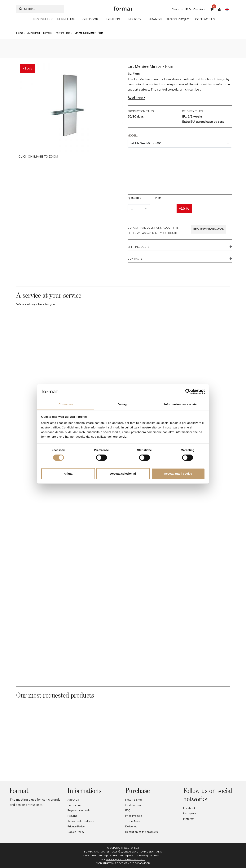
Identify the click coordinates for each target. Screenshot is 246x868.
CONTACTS (135, 259)
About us (177, 9)
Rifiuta (68, 474)
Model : (133, 136)
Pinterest (189, 819)
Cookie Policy (76, 832)
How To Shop (134, 800)
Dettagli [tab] (123, 404)
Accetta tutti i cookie (178, 474)
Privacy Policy (76, 826)
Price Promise (134, 816)
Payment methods (79, 810)
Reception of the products (142, 832)
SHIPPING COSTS (139, 247)
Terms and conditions (81, 821)
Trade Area (132, 821)
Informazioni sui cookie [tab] (180, 404)
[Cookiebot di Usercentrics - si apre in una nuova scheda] (188, 392)
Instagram (190, 813)
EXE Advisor (142, 863)
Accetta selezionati (123, 474)
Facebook (189, 808)
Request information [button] (209, 229)
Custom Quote (134, 805)
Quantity (134, 198)
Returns (72, 816)
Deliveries (131, 826)
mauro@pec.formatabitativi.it (126, 859)
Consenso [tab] (66, 404)
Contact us (74, 805)
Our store (199, 9)
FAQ (188, 9)
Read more (135, 97)
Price (159, 198)
